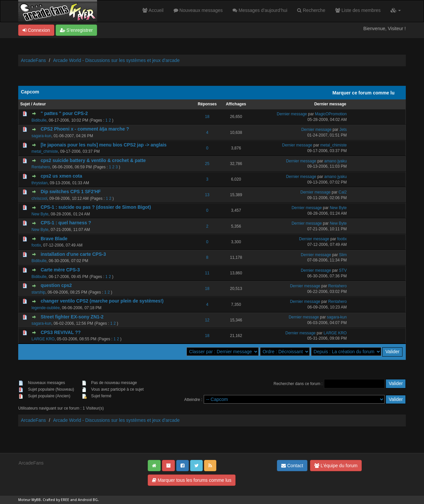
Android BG (88, 500)
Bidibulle (39, 120)
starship (38, 292)
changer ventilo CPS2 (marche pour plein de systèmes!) (102, 301)
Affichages (236, 104)
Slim (343, 255)
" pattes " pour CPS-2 (64, 113)
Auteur (40, 104)
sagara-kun (41, 136)
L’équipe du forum (336, 466)
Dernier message (330, 104)
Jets (343, 130)
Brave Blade (54, 239)
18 (207, 117)
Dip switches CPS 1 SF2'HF (71, 192)
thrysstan (40, 183)
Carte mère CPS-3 (60, 270)
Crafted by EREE (56, 500)
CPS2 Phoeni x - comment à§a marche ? (85, 129)
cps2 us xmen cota (61, 176)
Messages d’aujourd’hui (260, 10)
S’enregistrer (76, 30)
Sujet (25, 104)
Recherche (311, 10)
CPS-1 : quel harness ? (66, 223)
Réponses (207, 104)
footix (36, 245)
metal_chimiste (45, 151)
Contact (292, 466)
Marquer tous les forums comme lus (192, 480)
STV (343, 270)
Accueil (153, 10)
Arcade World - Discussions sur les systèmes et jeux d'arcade (116, 60)
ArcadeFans (33, 60)
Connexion (36, 30)
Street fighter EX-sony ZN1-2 (72, 317)
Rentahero (41, 167)
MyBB (36, 500)
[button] (396, 10)
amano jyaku (336, 161)
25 (207, 164)
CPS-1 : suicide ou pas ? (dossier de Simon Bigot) (96, 207)
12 (207, 320)
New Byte (40, 214)
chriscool (39, 198)
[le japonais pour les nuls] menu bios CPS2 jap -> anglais (104, 145)
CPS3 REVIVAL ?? (61, 332)
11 (207, 273)
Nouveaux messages (198, 10)
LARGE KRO (43, 339)
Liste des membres (358, 10)
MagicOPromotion (331, 114)
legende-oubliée (46, 308)
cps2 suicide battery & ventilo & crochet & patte (93, 160)
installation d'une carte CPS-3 (73, 254)
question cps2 (56, 285)
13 (207, 195)
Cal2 (343, 192)
